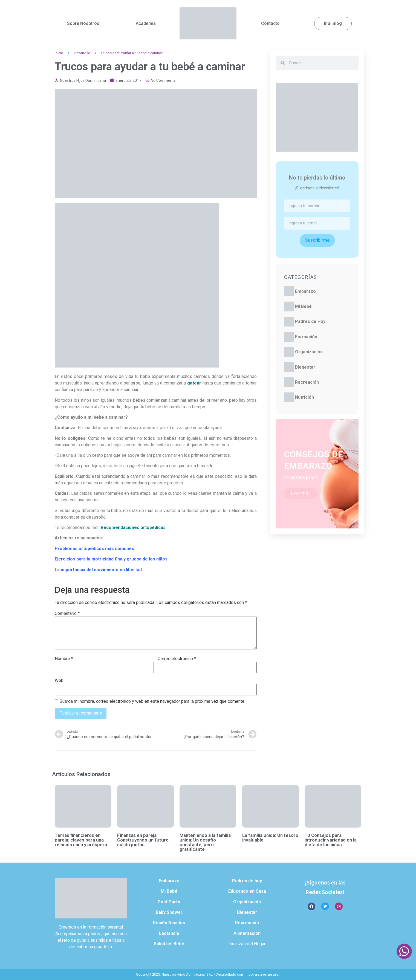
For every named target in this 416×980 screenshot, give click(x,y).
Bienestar (305, 367)
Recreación (307, 382)
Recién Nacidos (169, 923)
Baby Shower (169, 912)
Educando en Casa (247, 891)
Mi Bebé (303, 306)
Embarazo (305, 291)
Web (59, 681)
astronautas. (267, 974)
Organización (309, 352)
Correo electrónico (177, 659)
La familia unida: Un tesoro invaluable (270, 838)
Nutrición (304, 397)
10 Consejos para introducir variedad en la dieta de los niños (331, 840)
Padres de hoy (247, 881)
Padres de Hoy (310, 321)
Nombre (64, 659)
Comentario (67, 614)
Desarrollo (82, 53)
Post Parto (169, 902)
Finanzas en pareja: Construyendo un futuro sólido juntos (143, 840)
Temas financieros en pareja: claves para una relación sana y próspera (81, 840)
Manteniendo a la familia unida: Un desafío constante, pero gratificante (205, 842)
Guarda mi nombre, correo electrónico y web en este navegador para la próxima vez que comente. (152, 701)
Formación (306, 337)
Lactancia (169, 933)
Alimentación (247, 933)
